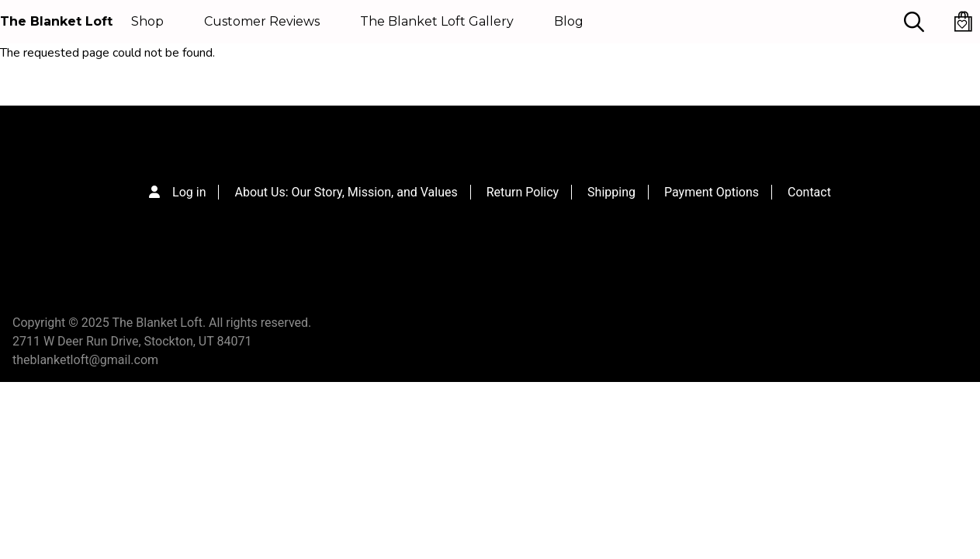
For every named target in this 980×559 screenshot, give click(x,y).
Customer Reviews (262, 21)
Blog (569, 21)
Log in (189, 192)
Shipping (611, 192)
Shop (147, 21)
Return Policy (523, 192)
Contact (809, 192)
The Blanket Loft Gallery (437, 21)
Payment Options (712, 192)
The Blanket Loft (56, 21)
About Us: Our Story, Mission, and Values (346, 192)
